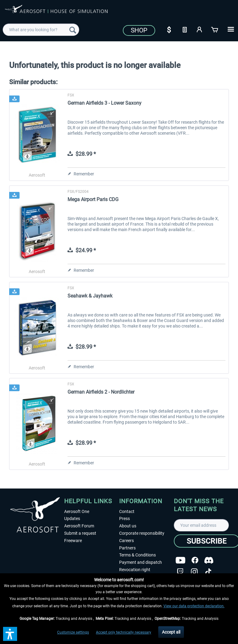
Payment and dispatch (141, 562)
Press (124, 519)
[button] (10, 634)
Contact (127, 511)
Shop (139, 30)
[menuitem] (41, 30)
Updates (72, 519)
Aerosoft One (77, 511)
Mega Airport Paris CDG (93, 199)
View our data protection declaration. (194, 606)
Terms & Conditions (137, 555)
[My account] (200, 29)
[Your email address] (201, 525)
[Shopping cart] (215, 29)
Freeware (73, 541)
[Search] (73, 30)
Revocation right (135, 570)
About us (128, 526)
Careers (126, 541)
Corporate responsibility (142, 533)
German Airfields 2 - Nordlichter (101, 392)
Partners (127, 548)
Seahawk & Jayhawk (90, 296)
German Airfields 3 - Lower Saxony (104, 103)
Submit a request (80, 533)
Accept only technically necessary (124, 632)
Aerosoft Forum (79, 526)
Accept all (171, 632)
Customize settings (73, 632)
